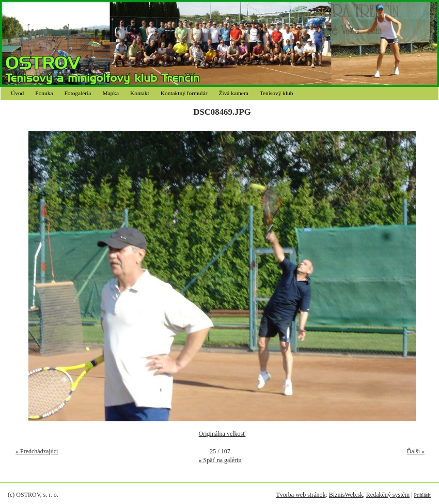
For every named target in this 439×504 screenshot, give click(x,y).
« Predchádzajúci (37, 451)
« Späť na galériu (220, 460)
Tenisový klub (277, 93)
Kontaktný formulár (184, 93)
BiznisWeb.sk (346, 495)
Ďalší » (416, 451)
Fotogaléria (78, 93)
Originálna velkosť (222, 434)
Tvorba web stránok (301, 495)
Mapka (111, 93)
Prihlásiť (423, 495)
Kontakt (140, 93)
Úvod (17, 93)
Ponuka (44, 93)
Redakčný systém (388, 495)
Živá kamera (234, 93)
